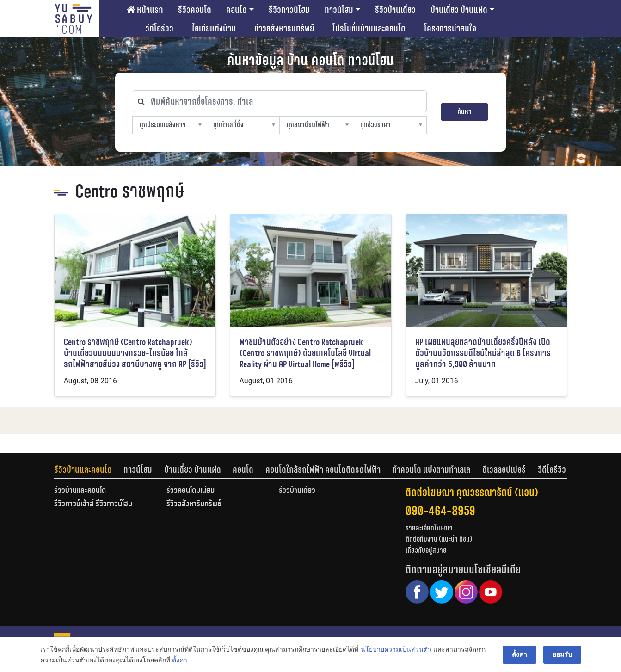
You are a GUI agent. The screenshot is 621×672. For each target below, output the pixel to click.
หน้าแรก (145, 10)
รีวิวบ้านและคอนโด (83, 469)
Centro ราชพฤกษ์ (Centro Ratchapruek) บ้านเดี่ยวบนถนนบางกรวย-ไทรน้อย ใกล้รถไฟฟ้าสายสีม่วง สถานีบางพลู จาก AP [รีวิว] (135, 353)
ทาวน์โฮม (339, 10)
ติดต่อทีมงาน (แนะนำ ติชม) (439, 539)
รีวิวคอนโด (195, 10)
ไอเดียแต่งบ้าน (214, 28)
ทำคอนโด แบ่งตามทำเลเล (431, 469)
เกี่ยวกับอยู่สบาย (426, 550)
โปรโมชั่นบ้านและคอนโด (369, 28)
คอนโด (237, 10)
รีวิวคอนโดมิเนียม (191, 491)
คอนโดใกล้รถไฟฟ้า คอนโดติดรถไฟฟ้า (323, 469)
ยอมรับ (562, 654)
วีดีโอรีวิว (159, 28)
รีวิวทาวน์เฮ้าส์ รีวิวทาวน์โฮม (93, 504)
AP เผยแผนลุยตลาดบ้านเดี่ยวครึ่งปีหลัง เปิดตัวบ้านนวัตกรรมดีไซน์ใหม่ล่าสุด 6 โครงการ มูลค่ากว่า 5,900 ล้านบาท (483, 353)
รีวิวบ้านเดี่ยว (395, 10)
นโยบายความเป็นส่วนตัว (396, 649)
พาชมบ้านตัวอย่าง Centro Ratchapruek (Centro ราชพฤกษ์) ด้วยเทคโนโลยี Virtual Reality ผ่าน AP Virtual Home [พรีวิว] (305, 353)
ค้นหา (464, 112)
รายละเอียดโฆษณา (429, 528)
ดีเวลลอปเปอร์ (504, 469)
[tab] (89, 469)
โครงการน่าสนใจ (450, 28)
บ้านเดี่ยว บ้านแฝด (459, 10)
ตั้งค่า (180, 660)
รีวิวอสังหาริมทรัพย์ (194, 504)
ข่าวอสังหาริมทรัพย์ (284, 28)
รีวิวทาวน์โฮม (289, 10)
